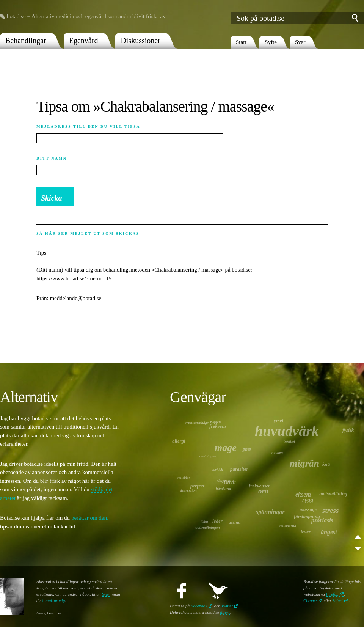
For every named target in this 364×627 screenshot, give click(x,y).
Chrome (310, 600)
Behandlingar (26, 41)
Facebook (199, 606)
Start (241, 42)
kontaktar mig (53, 600)
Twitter (227, 606)
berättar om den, (90, 518)
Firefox (332, 594)
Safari (338, 600)
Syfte (271, 42)
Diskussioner (140, 41)
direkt (225, 612)
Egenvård (84, 41)
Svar (300, 42)
